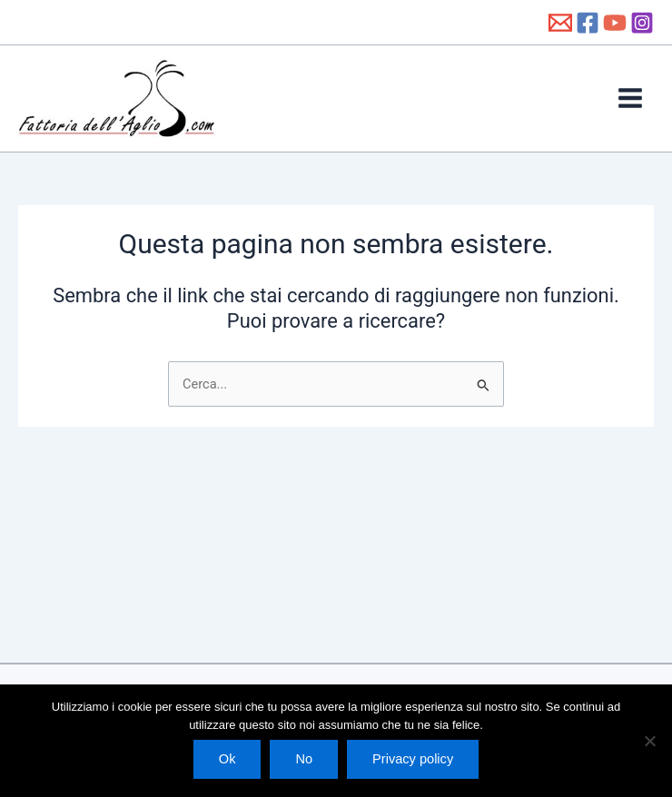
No (304, 759)
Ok (227, 759)
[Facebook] (588, 23)
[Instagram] (642, 23)
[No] (649, 741)
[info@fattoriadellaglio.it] (560, 23)
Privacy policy (413, 759)
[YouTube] (615, 23)
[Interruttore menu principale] (630, 113)
